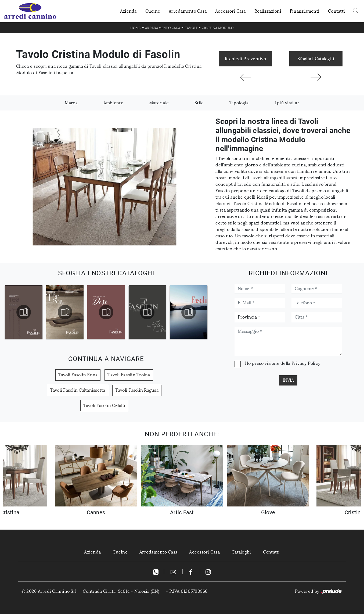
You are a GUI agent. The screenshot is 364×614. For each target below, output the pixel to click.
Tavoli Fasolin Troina (129, 375)
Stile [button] (199, 103)
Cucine (153, 11)
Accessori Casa (230, 11)
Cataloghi (241, 552)
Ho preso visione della (283, 363)
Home (135, 28)
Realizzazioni (268, 11)
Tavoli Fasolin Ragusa (137, 390)
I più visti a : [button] (287, 103)
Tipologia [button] (239, 103)
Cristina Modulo (218, 28)
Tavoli (191, 28)
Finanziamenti (305, 11)
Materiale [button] (159, 103)
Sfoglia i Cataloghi (316, 59)
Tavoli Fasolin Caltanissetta (78, 390)
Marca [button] (71, 103)
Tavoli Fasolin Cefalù (104, 406)
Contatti (336, 11)
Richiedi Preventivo (245, 59)
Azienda (128, 11)
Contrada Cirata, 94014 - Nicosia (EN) (121, 591)
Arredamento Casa (188, 11)
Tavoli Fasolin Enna (78, 375)
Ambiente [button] (113, 103)
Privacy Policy (306, 363)
